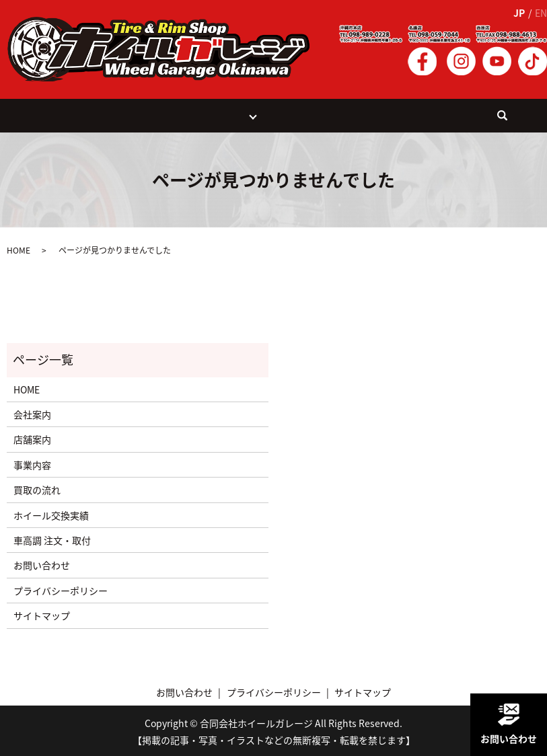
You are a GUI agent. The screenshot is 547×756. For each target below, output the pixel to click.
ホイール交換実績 (298, 114)
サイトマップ (42, 613)
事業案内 (137, 114)
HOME (99, 114)
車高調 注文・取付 (52, 538)
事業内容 (32, 463)
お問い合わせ (408, 114)
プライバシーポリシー (61, 589)
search (463, 119)
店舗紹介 (229, 114)
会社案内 (357, 114)
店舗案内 (32, 438)
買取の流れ (183, 114)
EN (541, 13)
